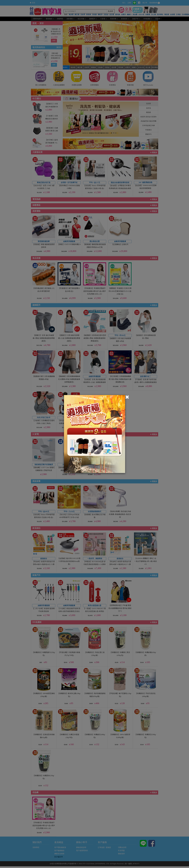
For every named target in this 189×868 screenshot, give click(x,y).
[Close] (127, 397)
